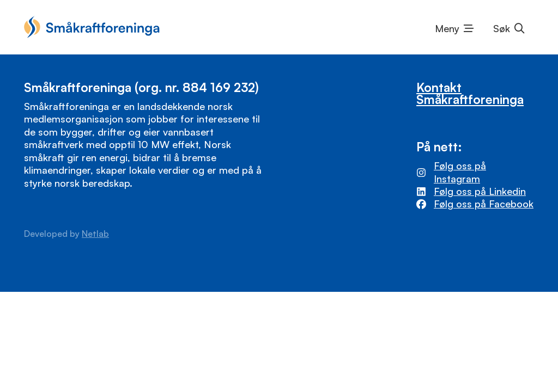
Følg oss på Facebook (484, 204)
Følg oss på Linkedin (480, 191)
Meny (447, 28)
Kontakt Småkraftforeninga (470, 93)
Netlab (95, 234)
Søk (502, 28)
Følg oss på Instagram (460, 172)
